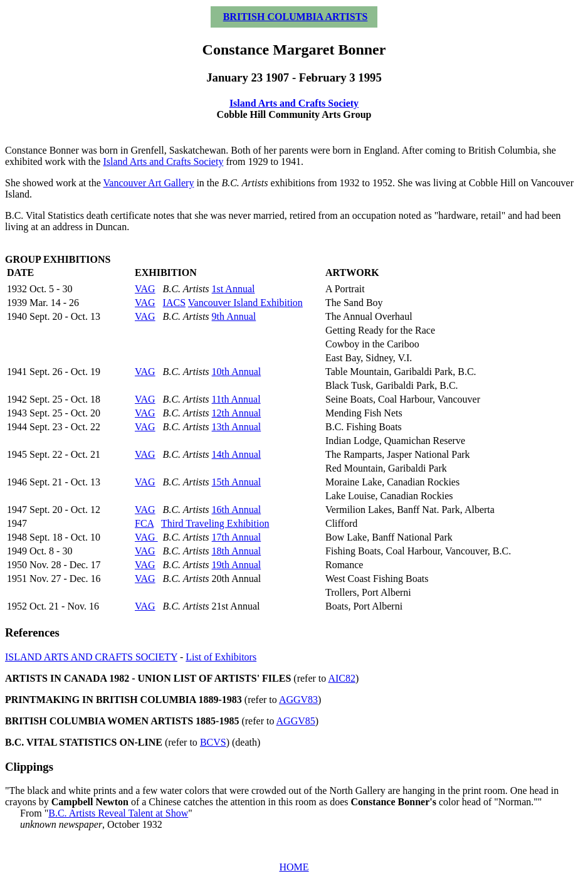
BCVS (213, 742)
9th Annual (234, 316)
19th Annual (237, 565)
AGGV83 (298, 700)
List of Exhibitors (221, 657)
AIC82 (342, 678)
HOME (294, 867)
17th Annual (237, 537)
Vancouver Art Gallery (149, 183)
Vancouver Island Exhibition (245, 303)
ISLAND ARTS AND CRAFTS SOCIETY (91, 657)
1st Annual (234, 289)
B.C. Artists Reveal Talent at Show (118, 813)
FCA (144, 523)
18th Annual (237, 551)
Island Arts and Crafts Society (294, 103)
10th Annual (237, 372)
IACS (174, 303)
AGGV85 (296, 721)
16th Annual (237, 510)
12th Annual (237, 413)
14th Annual (237, 454)
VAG (145, 289)
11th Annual (236, 399)
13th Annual (237, 427)
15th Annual (237, 482)
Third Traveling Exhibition (215, 523)
